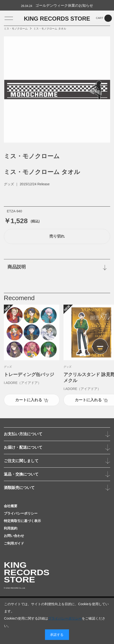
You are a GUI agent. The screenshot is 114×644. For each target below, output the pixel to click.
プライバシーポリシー (65, 618)
